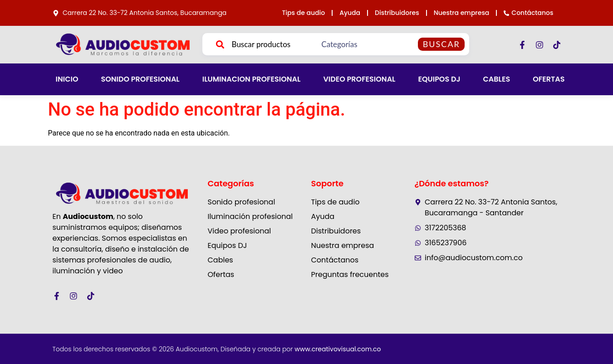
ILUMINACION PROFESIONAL (252, 79)
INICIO (67, 79)
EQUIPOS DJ (439, 79)
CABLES (497, 79)
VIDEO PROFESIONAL (359, 79)
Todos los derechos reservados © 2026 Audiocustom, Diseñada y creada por (217, 349)
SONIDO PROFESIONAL (140, 79)
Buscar (441, 44)
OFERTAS (549, 79)
